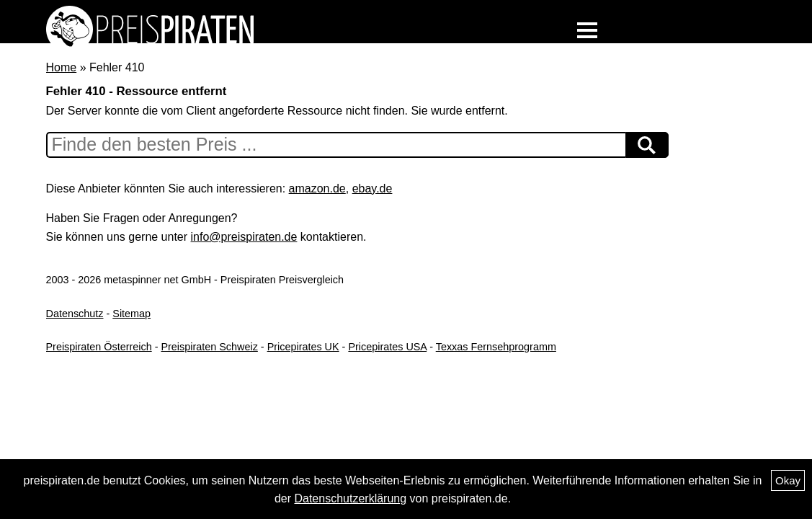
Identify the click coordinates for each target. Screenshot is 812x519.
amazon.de (317, 188)
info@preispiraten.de (244, 237)
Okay (788, 480)
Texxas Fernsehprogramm (496, 347)
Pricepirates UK (303, 347)
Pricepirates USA (387, 347)
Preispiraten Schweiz (209, 347)
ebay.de (372, 188)
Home (62, 67)
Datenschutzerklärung (350, 498)
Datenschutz (75, 314)
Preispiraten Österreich (99, 347)
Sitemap (131, 314)
